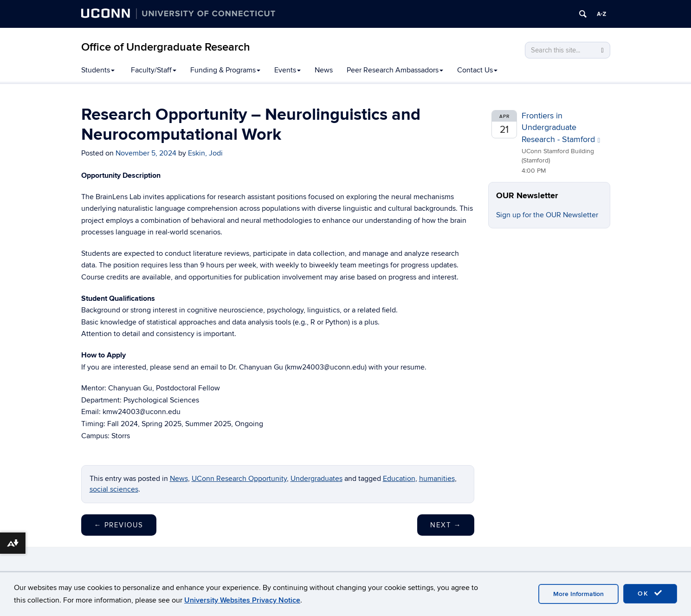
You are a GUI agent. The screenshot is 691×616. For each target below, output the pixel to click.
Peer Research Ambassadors (395, 70)
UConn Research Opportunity (239, 479)
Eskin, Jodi (205, 153)
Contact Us (477, 70)
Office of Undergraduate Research (166, 47)
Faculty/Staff (154, 70)
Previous (119, 525)
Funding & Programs (225, 70)
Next (446, 525)
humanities (437, 479)
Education (399, 479)
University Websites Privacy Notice (242, 600)
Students (98, 70)
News (324, 70)
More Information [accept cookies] (578, 594)
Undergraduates (316, 479)
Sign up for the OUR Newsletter (547, 215)
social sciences (114, 489)
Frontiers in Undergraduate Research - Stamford (561, 128)
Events (287, 70)
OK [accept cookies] (650, 593)
